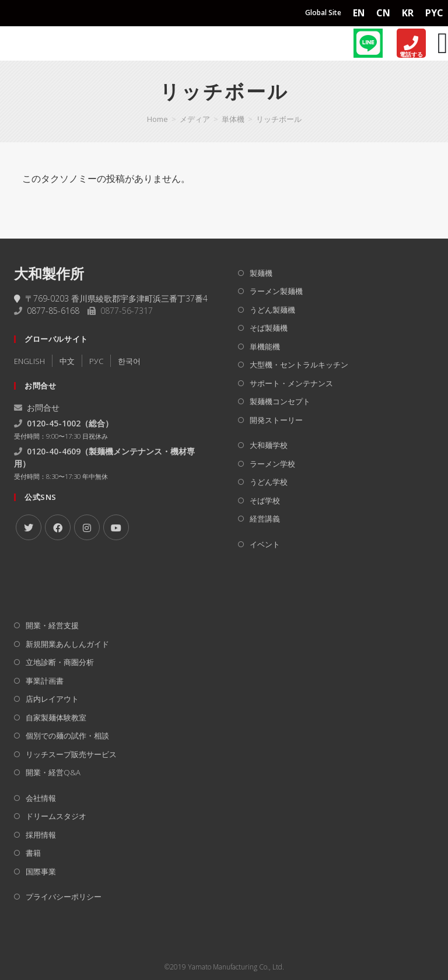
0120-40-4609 (54, 451)
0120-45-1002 (54, 423)
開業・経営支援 (52, 625)
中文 (67, 361)
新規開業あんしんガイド (67, 644)
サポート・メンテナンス (291, 383)
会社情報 (41, 798)
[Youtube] (116, 527)
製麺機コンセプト (280, 401)
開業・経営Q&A (53, 772)
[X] (29, 527)
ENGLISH (29, 361)
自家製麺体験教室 (56, 717)
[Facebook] (58, 527)
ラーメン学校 (272, 464)
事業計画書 (45, 681)
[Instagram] (87, 527)
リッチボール (279, 119)
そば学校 (265, 501)
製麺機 (261, 273)
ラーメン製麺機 (276, 291)
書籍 (33, 853)
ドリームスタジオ (56, 816)
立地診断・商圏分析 (60, 662)
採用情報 (41, 835)
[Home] (36, 43)
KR (408, 13)
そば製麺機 (269, 328)
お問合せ (37, 407)
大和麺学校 (269, 445)
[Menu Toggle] (443, 43)
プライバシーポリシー (64, 897)
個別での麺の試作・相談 (67, 736)
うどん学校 (269, 482)
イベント (265, 544)
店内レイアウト (52, 699)
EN (358, 13)
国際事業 (41, 871)
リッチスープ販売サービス (71, 754)
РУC (96, 361)
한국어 (129, 361)
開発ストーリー (276, 420)
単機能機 (265, 346)
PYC (434, 13)
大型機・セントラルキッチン (299, 365)
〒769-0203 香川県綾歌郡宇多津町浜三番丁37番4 (111, 298)
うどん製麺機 (272, 310)
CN (383, 13)
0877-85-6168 (53, 311)
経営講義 (265, 519)
